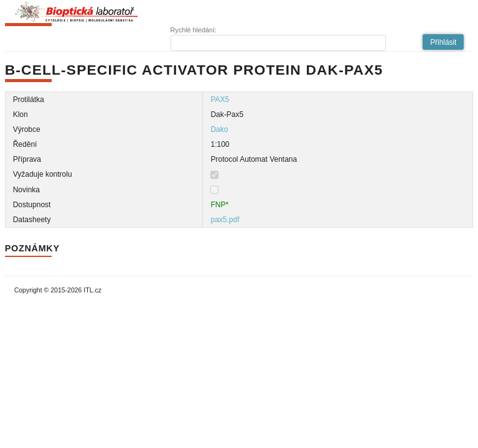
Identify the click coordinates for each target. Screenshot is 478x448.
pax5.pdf (225, 220)
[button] (443, 42)
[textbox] (278, 43)
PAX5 (220, 100)
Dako (219, 129)
